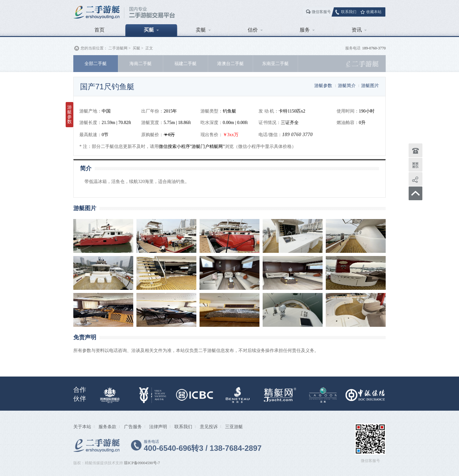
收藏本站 (374, 12)
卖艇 (203, 30)
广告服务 (133, 427)
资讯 (359, 30)
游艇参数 (323, 85)
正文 (149, 48)
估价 (255, 30)
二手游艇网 (118, 48)
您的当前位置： (94, 48)
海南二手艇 (141, 63)
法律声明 (158, 427)
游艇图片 (370, 85)
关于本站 (82, 427)
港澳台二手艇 (230, 63)
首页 (99, 30)
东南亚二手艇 (275, 63)
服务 (307, 30)
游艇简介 (347, 85)
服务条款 (107, 427)
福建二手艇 (186, 63)
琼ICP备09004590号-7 (142, 463)
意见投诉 (209, 427)
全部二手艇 (96, 63)
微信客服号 (321, 12)
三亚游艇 (234, 427)
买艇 (151, 30)
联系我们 (349, 12)
